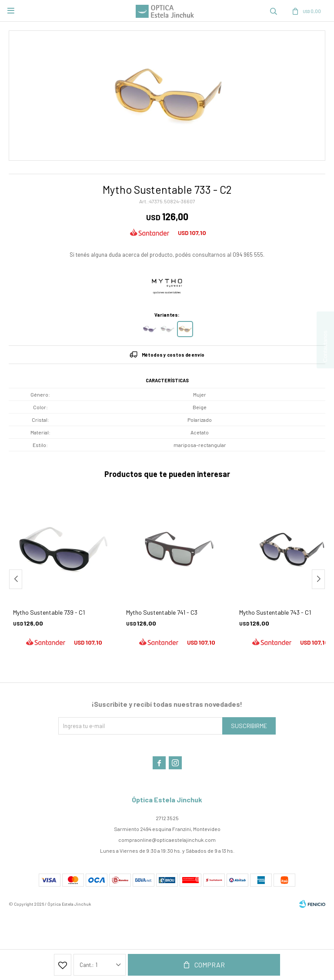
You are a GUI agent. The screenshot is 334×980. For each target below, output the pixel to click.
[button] (318, 579)
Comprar (210, 965)
